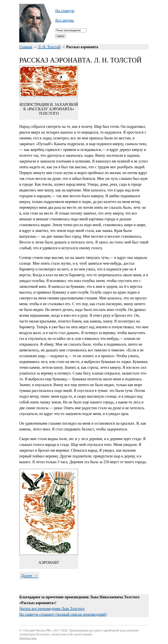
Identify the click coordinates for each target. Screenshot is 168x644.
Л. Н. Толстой (49, 47)
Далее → (29, 576)
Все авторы (65, 20)
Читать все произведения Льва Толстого (52, 609)
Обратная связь (28, 638)
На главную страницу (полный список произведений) (63, 614)
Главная (26, 47)
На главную (65, 11)
